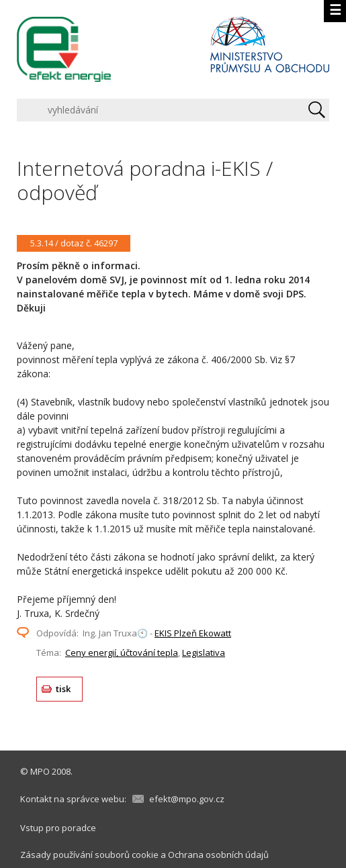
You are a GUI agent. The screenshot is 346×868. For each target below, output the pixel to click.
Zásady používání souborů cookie (89, 855)
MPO (40, 771)
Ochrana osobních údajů (218, 855)
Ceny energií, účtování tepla (122, 653)
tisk (63, 689)
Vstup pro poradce (58, 828)
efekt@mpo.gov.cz (187, 799)
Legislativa (204, 653)
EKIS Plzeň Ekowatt (193, 633)
